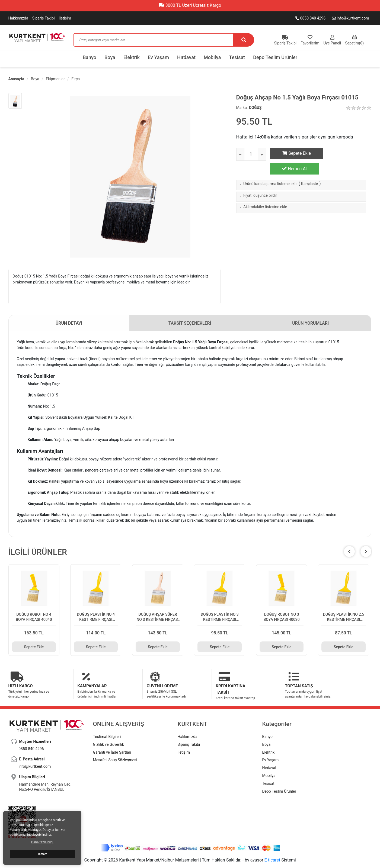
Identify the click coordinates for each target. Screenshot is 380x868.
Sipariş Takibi (44, 18)
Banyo (90, 57)
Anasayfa (16, 79)
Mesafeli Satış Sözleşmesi (115, 747)
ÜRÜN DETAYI (69, 323)
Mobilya (212, 57)
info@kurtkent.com (351, 18)
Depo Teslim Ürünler (275, 57)
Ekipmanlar (55, 79)
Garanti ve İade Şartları (112, 739)
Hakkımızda (18, 18)
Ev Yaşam (158, 57)
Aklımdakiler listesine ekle (265, 193)
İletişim (65, 18)
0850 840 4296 (310, 18)
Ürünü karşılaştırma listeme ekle (270, 170)
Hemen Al (347, 153)
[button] (366, 552)
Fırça (76, 79)
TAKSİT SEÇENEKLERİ (190, 323)
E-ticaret (272, 847)
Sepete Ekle (294, 153)
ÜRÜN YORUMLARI (311, 323)
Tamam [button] (42, 854)
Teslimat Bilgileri (107, 723)
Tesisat (237, 57)
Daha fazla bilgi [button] (42, 842)
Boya (110, 57)
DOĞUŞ (255, 108)
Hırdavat (186, 57)
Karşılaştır (310, 170)
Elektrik (132, 57)
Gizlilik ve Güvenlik (109, 731)
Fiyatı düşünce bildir (260, 182)
